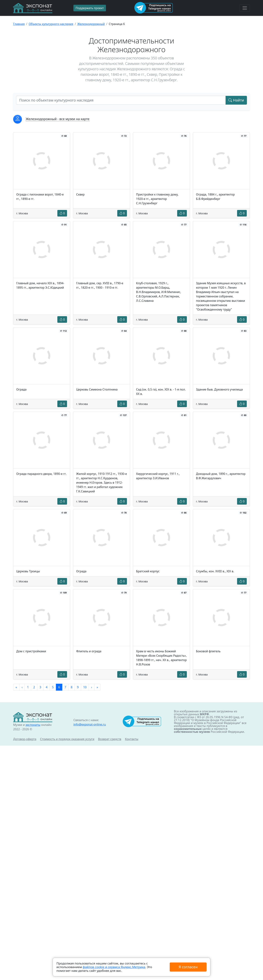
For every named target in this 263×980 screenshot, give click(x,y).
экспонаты (33, 725)
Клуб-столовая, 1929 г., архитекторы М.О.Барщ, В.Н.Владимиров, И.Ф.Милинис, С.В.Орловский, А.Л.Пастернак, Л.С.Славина (159, 292)
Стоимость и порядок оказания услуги (67, 739)
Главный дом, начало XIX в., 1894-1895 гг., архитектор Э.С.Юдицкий (40, 285)
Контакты (132, 739)
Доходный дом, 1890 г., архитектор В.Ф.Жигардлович (221, 476)
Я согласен (188, 967)
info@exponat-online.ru (90, 724)
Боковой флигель (208, 651)
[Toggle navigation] (245, 8)
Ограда (21, 389)
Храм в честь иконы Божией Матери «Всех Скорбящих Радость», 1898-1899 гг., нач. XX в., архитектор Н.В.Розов (161, 658)
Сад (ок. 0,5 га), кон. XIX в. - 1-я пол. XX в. (161, 392)
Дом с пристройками (31, 651)
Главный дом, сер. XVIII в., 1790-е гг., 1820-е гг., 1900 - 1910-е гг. (100, 285)
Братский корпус (148, 571)
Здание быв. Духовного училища (219, 389)
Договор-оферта (25, 739)
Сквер (80, 194)
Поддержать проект (90, 8)
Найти (236, 100)
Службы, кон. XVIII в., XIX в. (215, 571)
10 (85, 687)
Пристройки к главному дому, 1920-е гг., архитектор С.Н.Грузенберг (157, 199)
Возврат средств (110, 739)
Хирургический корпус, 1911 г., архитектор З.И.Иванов (158, 476)
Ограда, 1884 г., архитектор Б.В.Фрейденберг (215, 197)
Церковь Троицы (28, 571)
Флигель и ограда (89, 651)
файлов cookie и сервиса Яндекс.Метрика (114, 967)
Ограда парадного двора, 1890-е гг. (41, 474)
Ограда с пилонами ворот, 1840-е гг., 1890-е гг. (40, 197)
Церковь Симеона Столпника (97, 389)
